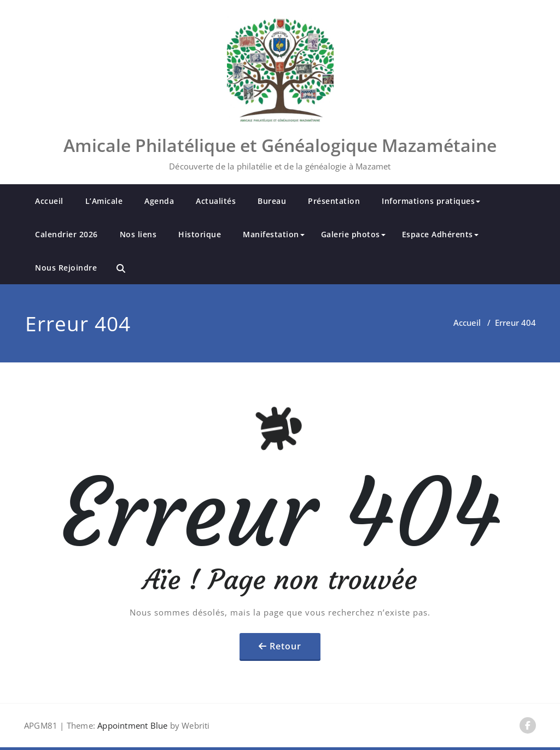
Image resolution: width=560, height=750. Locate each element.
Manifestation (274, 234)
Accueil (49, 201)
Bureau (272, 201)
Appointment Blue (131, 725)
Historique (200, 234)
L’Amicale (104, 201)
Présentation (334, 201)
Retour (285, 646)
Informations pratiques (431, 201)
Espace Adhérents (440, 234)
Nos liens (138, 234)
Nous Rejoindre (66, 268)
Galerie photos (353, 234)
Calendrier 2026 (66, 234)
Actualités (216, 201)
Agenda (159, 201)
